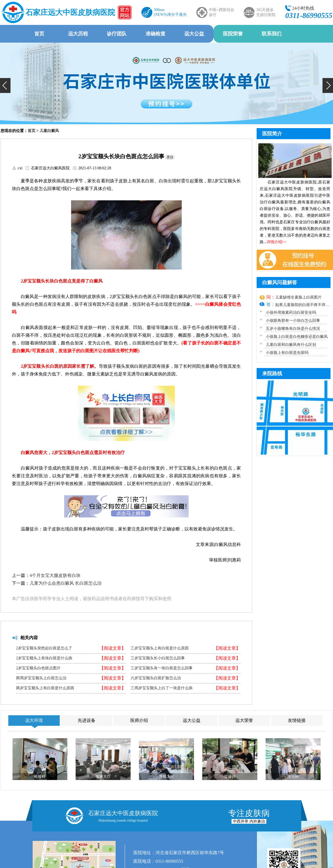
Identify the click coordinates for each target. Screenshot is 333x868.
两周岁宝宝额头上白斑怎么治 (41, 678)
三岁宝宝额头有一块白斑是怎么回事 (162, 668)
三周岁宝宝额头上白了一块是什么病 (162, 688)
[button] (5, 85)
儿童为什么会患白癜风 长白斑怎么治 (66, 583)
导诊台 (230, 777)
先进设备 (87, 720)
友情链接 (297, 720)
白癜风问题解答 (280, 283)
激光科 (293, 777)
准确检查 (155, 34)
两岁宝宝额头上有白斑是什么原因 (45, 688)
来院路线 (272, 374)
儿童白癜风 (49, 131)
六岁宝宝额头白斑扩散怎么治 (156, 678)
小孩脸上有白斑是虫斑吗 (287, 353)
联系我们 (272, 34)
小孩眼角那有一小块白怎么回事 (293, 321)
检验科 (40, 777)
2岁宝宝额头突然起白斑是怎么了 (44, 648)
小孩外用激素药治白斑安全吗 (291, 313)
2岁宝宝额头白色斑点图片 (38, 668)
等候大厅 (166, 777)
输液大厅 (103, 777)
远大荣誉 (244, 720)
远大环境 (34, 720)
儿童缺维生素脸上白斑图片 (298, 297)
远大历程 (78, 34)
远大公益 (194, 34)
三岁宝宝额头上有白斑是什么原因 (160, 648)
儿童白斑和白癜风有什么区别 (291, 345)
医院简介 (272, 134)
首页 (39, 34)
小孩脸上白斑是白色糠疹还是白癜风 (297, 337)
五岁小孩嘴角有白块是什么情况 (293, 329)
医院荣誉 (233, 34)
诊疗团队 (117, 34)
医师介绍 (139, 720)
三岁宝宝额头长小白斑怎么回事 (158, 658)
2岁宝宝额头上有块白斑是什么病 (44, 658)
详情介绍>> (277, 242)
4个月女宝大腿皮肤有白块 (55, 575)
